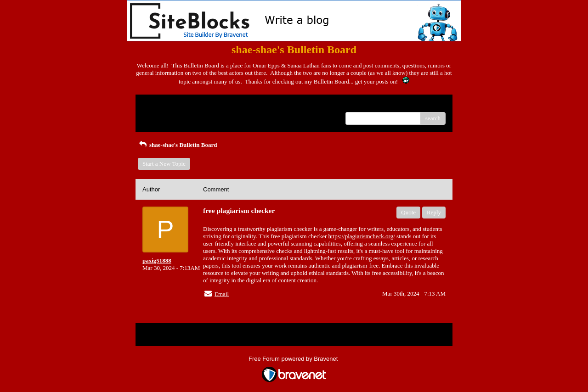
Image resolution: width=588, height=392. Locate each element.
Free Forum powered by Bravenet (294, 359)
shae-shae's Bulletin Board (177, 145)
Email (222, 294)
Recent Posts (158, 115)
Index (200, 105)
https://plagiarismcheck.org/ (362, 236)
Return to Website (164, 105)
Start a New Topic (164, 164)
